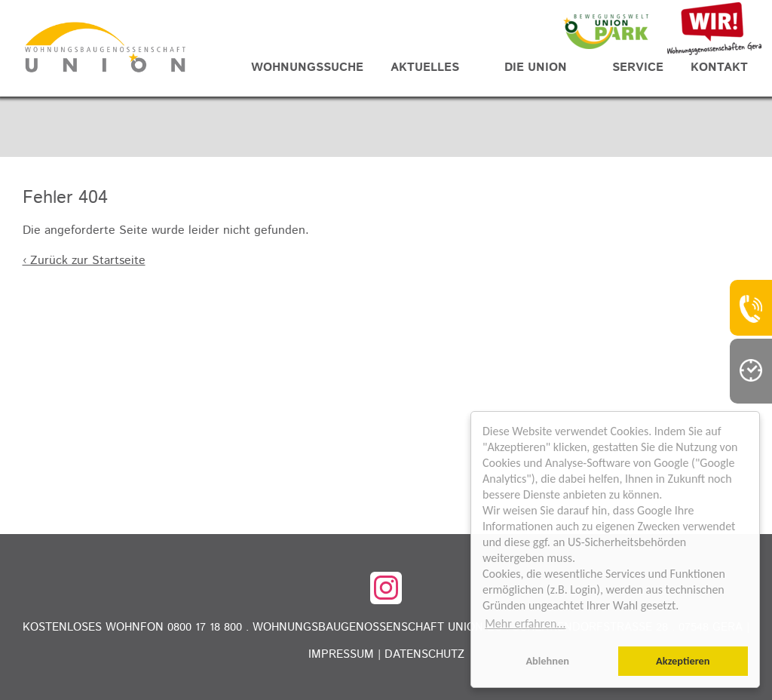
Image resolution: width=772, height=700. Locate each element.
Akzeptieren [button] (683, 661)
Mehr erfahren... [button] (525, 623)
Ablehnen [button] (547, 661)
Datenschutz (424, 654)
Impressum (341, 654)
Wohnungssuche (307, 68)
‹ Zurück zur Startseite (84, 261)
